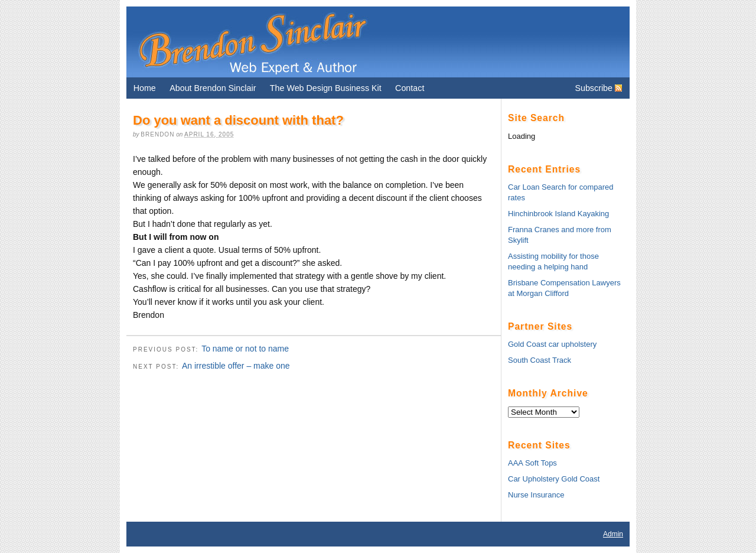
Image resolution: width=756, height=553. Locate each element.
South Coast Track (540, 360)
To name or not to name (245, 349)
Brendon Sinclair (252, 42)
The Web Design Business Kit (326, 88)
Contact (410, 88)
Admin (613, 534)
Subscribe (594, 88)
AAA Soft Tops (532, 463)
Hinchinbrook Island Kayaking (558, 214)
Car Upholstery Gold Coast (554, 479)
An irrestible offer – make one (236, 366)
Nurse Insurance (536, 495)
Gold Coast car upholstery (552, 344)
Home (145, 88)
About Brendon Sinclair (213, 88)
